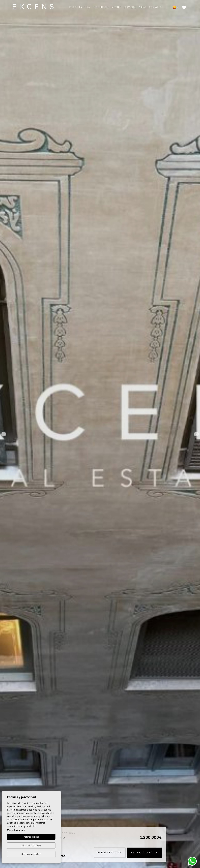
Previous (3, 434)
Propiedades (101, 7)
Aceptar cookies (31, 837)
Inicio (73, 7)
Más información (16, 830)
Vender (116, 7)
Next (197, 434)
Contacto (155, 7)
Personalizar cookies (31, 845)
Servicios (130, 7)
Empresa (85, 7)
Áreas (143, 7)
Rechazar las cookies (31, 854)
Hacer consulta (145, 853)
